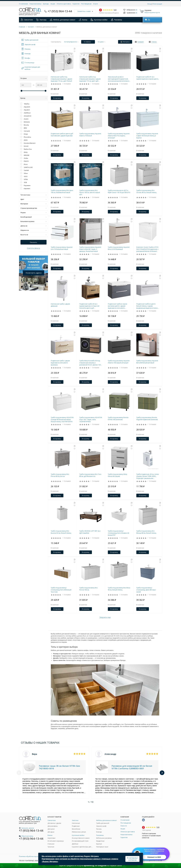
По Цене (34, 78)
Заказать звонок (27, 828)
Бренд (34, 98)
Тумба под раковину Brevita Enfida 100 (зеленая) (118, 418)
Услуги (95, 4)
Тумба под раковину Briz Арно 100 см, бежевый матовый (62, 191)
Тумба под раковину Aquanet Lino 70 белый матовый (62, 248)
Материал (34, 204)
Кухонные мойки (99, 20)
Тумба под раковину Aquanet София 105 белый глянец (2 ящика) (147, 136)
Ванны (83, 20)
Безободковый (34, 217)
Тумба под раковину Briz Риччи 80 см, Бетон (60, 475)
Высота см (34, 235)
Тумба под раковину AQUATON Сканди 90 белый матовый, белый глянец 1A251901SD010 (62, 419)
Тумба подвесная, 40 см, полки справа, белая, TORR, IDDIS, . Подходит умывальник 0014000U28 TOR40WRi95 (148, 476)
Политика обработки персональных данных (34, 856)
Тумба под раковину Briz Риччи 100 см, (88, 589)
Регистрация (157, 4)
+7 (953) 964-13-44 (60, 11)
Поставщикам (86, 4)
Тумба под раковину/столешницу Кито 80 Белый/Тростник (61, 590)
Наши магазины (35, 4)
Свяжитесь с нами (85, 11)
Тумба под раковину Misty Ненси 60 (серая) (117, 475)
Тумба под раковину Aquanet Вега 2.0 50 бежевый (119, 248)
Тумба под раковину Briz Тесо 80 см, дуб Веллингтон (90, 475)
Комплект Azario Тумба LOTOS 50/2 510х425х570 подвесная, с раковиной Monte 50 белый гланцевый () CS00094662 (147, 249)
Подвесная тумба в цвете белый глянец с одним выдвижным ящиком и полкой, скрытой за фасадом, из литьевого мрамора (148, 306)
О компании (23, 4)
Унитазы (41, 20)
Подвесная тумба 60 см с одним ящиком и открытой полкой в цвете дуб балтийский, (89, 306)
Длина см (34, 226)
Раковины (116, 20)
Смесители (27, 20)
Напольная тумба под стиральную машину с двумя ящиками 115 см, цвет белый (61, 79)
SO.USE (160, 861)
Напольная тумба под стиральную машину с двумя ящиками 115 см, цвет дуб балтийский (90, 79)
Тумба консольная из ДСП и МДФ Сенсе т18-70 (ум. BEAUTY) (119, 191)
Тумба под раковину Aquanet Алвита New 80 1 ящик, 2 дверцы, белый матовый (90, 249)
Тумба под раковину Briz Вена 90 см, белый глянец (119, 589)
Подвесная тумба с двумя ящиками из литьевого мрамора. (60, 363)
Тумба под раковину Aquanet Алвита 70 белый (90, 135)
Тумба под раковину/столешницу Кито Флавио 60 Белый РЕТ (118, 533)
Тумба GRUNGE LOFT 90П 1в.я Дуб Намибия (90, 532)
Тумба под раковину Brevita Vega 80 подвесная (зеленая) (147, 418)
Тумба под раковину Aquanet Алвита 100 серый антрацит (119, 362)
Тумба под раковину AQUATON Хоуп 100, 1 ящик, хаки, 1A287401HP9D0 (91, 419)
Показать (34, 242)
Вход (149, 4)
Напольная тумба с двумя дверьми (60, 305)
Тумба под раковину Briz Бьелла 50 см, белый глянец (61, 532)
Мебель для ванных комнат (63, 20)
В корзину (57, 98)
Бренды (46, 4)
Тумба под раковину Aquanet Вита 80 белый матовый (147, 362)
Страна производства (34, 208)
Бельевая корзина (34, 221)
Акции (53, 4)
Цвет (34, 199)
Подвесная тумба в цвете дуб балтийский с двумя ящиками (62, 135)
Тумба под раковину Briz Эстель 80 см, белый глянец (146, 191)
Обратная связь (26, 836)
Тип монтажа (34, 195)
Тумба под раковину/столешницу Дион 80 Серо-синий (146, 590)
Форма (34, 213)
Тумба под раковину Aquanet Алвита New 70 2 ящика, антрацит (119, 136)
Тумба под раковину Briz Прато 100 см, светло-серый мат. (90, 192)
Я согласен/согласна (132, 859)
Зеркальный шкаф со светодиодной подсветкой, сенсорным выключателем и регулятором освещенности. (118, 79)
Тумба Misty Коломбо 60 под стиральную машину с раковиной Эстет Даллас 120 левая (90, 363)
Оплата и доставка (64, 4)
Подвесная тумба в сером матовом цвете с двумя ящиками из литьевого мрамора (117, 306)
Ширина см (34, 230)
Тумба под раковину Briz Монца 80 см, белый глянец (146, 532)
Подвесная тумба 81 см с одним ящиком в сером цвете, (147, 78)
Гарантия (76, 4)
